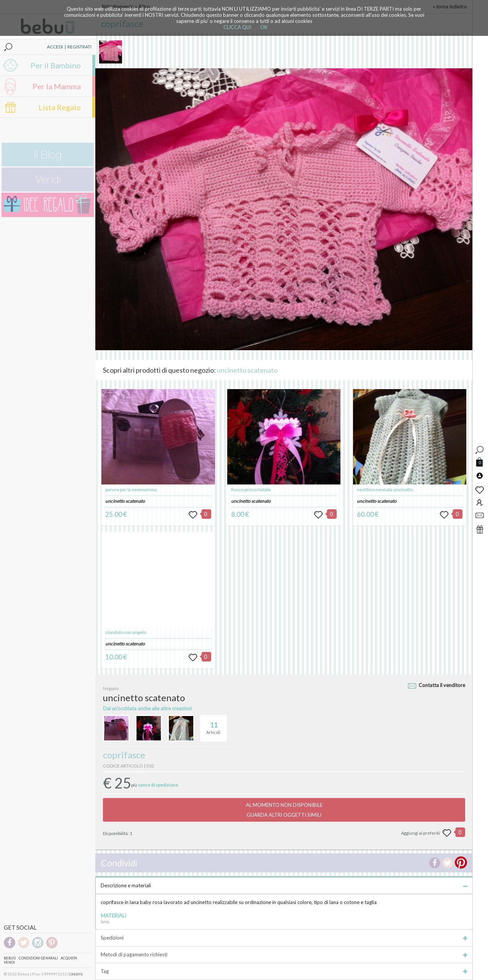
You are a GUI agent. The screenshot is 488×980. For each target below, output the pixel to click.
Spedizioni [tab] (284, 938)
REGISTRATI (79, 47)
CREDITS (76, 974)
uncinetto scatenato (247, 370)
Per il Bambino (56, 65)
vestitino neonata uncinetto (385, 490)
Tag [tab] (284, 971)
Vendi (9, 962)
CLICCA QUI (237, 27)
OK (264, 27)
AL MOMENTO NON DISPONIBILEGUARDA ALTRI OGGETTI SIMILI (284, 810)
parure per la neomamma (131, 490)
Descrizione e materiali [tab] (284, 885)
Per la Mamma (57, 86)
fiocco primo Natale (251, 490)
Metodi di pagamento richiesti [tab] (284, 954)
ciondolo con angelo (126, 632)
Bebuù (10, 958)
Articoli (213, 725)
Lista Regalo (60, 107)
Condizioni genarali (38, 958)
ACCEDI (55, 47)
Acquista (69, 958)
